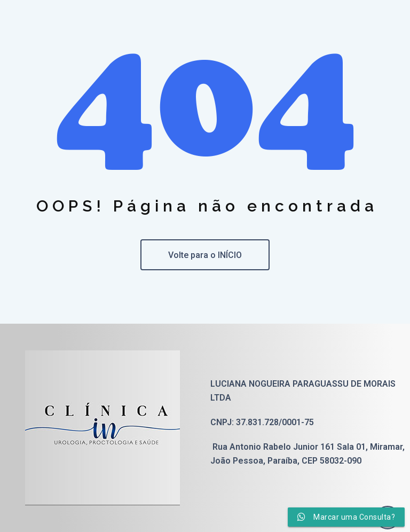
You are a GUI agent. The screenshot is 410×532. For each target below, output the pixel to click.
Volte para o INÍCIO (205, 255)
